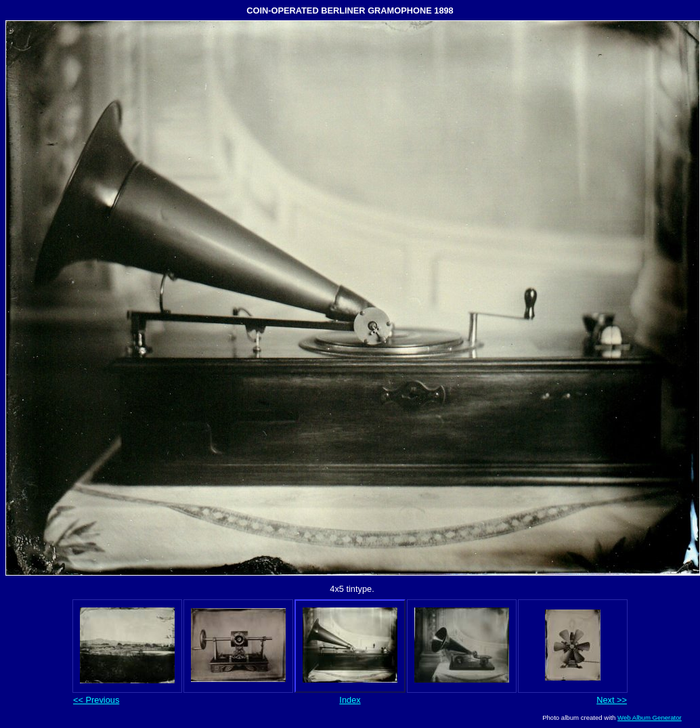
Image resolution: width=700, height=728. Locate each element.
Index (350, 700)
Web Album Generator (650, 718)
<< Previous (96, 700)
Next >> (612, 700)
